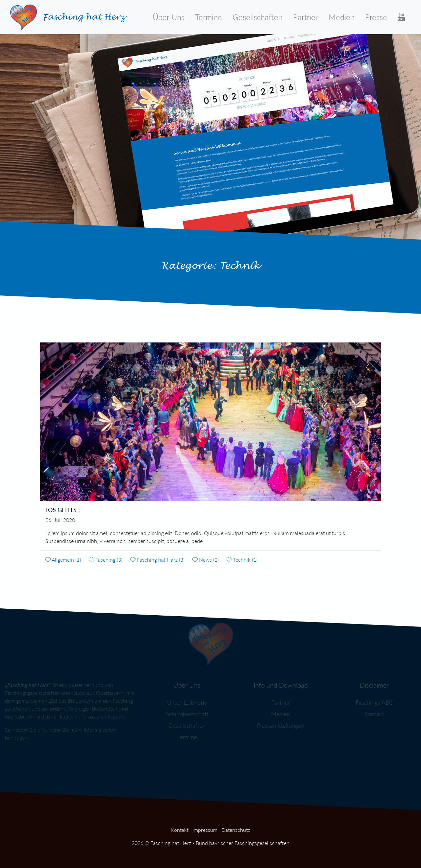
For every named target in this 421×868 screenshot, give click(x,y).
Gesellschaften (258, 17)
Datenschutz (236, 830)
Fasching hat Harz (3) (157, 560)
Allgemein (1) (63, 560)
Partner (306, 17)
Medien (342, 17)
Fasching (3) (106, 560)
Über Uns (169, 17)
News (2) (206, 560)
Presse (376, 17)
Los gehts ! (63, 510)
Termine (209, 17)
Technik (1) (242, 560)
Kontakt (180, 830)
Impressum (205, 830)
